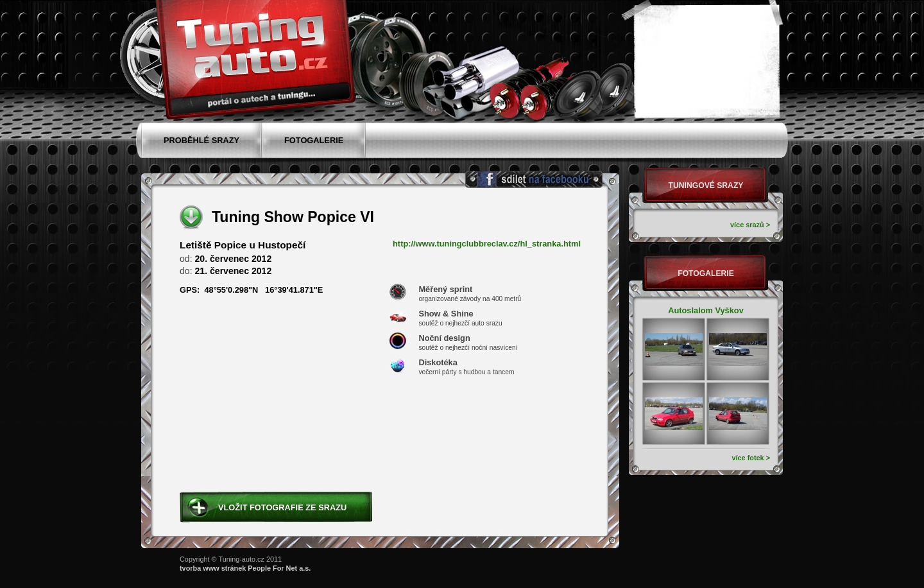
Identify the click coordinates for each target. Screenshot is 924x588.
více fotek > (751, 458)
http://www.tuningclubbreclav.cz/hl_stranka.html (487, 244)
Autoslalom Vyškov (706, 310)
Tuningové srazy (706, 186)
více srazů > (750, 225)
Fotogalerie (706, 273)
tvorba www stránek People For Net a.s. (245, 568)
